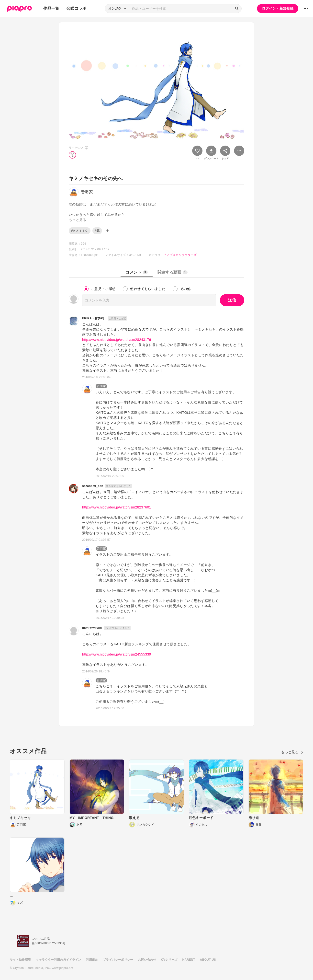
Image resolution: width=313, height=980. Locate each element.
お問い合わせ (147, 960)
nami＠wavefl (92, 628)
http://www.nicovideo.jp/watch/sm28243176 (117, 340)
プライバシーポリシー (118, 960)
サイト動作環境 (20, 960)
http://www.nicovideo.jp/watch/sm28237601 (117, 507)
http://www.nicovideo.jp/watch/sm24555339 (117, 654)
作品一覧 (51, 8)
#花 (97, 231)
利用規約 (92, 960)
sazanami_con (93, 486)
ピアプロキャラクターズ (180, 255)
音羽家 (101, 386)
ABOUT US (208, 960)
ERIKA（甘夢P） (94, 318)
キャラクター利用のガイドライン (58, 960)
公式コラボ (77, 8)
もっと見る (292, 752)
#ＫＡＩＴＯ (80, 231)
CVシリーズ (169, 960)
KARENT (189, 960)
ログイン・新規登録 (278, 8)
